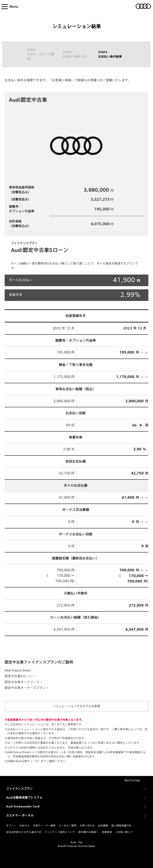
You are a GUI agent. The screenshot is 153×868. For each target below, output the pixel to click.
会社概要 (103, 825)
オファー (11, 825)
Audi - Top (76, 842)
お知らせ (24, 825)
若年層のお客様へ (88, 832)
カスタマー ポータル (20, 815)
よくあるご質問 (68, 825)
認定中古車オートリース (22, 682)
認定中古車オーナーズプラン (25, 688)
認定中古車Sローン (18, 676)
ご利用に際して (124, 832)
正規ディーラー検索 (44, 825)
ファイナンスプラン (19, 789)
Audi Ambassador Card (23, 806)
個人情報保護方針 (121, 825)
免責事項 (107, 832)
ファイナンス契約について (60, 832)
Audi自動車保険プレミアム (24, 797)
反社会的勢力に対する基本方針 (24, 832)
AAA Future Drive (17, 670)
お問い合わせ (87, 825)
